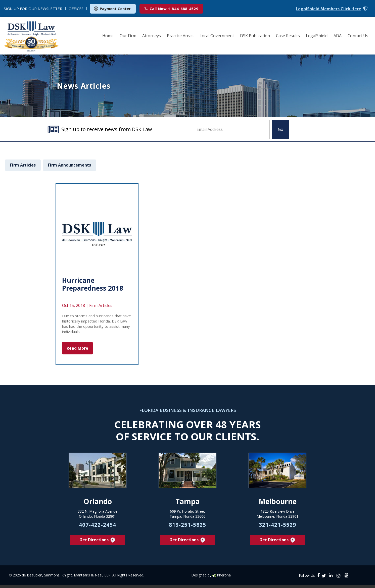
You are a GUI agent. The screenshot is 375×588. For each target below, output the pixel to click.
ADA (338, 36)
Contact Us (358, 36)
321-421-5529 (277, 527)
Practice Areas (180, 36)
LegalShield (317, 36)
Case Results (288, 36)
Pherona (224, 578)
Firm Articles (23, 165)
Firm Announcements (69, 165)
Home (108, 36)
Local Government (217, 36)
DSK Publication (255, 36)
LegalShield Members (329, 9)
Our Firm (128, 36)
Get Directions (98, 543)
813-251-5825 (187, 527)
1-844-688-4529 (171, 9)
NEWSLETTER (33, 9)
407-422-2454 (98, 527)
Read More (77, 348)
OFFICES (76, 9)
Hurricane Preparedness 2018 (93, 284)
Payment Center (112, 9)
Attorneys (152, 36)
